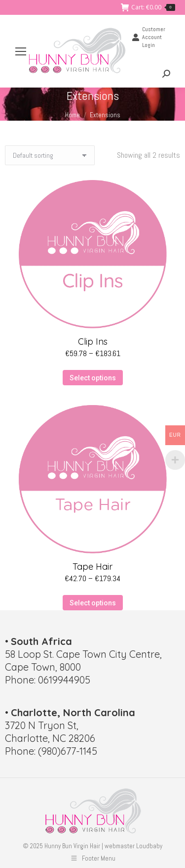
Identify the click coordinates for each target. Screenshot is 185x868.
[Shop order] (50, 155)
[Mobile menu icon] (21, 51)
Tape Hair (92, 567)
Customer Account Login (148, 37)
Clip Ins (93, 342)
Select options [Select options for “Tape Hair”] (93, 603)
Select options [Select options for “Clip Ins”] (93, 378)
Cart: (148, 7)
